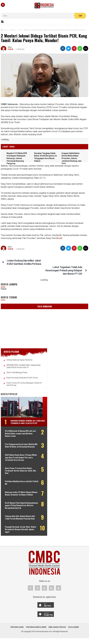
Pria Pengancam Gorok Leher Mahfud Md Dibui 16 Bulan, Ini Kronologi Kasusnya (17, 445)
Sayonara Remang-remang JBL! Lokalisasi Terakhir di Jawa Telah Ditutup (25, 419)
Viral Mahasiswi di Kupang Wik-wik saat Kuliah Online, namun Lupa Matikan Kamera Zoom (18, 432)
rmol (59, 238)
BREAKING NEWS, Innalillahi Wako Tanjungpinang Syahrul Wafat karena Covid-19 (22, 361)
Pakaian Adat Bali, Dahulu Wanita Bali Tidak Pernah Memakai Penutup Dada (18, 522)
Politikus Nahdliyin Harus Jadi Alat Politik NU (19, 483)
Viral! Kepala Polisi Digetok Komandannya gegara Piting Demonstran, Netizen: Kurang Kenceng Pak (22, 509)
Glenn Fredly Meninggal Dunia (17, 368)
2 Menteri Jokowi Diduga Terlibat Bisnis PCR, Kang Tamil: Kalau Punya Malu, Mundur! (44, 38)
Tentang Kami (17, 633)
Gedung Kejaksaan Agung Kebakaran (19, 353)
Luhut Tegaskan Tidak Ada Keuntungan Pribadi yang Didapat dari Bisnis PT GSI (64, 264)
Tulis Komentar (44, 300)
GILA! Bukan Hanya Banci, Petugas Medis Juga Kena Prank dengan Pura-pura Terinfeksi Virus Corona (19, 458)
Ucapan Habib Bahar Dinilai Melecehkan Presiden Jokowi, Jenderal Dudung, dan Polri (72, 158)
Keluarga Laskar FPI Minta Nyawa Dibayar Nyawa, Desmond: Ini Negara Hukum (19, 495)
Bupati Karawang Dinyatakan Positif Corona (22, 373)
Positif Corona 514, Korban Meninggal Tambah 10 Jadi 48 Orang (20, 380)
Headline (10, 49)
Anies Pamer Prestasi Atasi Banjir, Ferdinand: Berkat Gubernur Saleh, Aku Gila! (19, 471)
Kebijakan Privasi (57, 633)
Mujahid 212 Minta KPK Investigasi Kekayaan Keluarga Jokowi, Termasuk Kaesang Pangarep (17, 158)
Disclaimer (73, 633)
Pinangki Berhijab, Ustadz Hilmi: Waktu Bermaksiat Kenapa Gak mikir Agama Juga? (18, 535)
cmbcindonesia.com (44, 637)
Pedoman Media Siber (36, 633)
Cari (80, 16)
